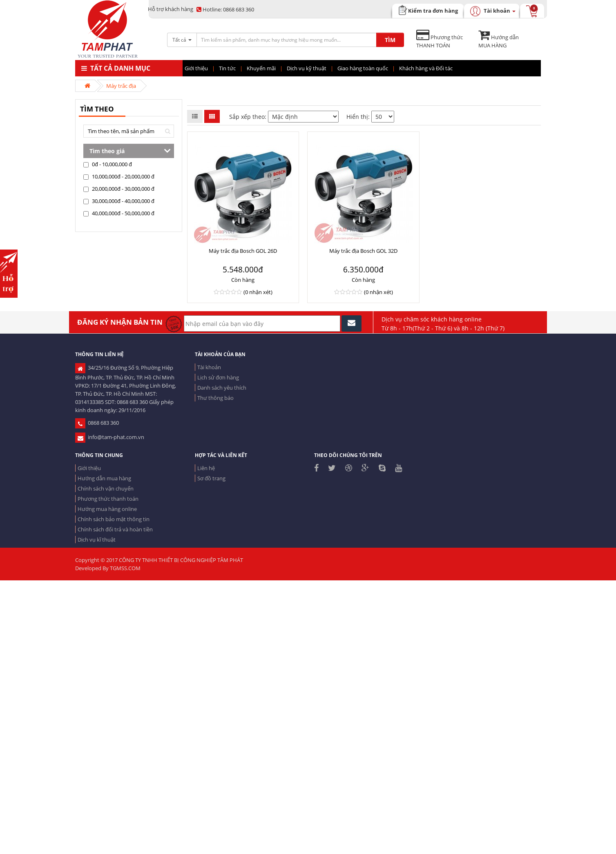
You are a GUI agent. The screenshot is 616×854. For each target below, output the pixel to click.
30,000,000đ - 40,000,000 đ (119, 201)
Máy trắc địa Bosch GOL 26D (243, 251)
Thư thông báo (215, 398)
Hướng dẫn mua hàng (104, 478)
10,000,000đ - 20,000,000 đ (119, 176)
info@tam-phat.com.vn (110, 437)
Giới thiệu (89, 468)
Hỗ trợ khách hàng (171, 9)
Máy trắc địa (121, 86)
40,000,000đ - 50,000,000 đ (119, 213)
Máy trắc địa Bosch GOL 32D (363, 251)
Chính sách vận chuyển (106, 488)
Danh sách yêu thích (222, 388)
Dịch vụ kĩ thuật (97, 540)
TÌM (390, 40)
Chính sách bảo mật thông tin (114, 519)
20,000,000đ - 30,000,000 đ (119, 189)
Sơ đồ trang (211, 478)
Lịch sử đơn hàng (218, 377)
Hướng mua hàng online (107, 509)
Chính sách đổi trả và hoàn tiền (115, 529)
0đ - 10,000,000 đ (108, 164)
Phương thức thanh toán (108, 499)
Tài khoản (209, 367)
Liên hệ (206, 468)
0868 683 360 (225, 9)
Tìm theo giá (107, 151)
